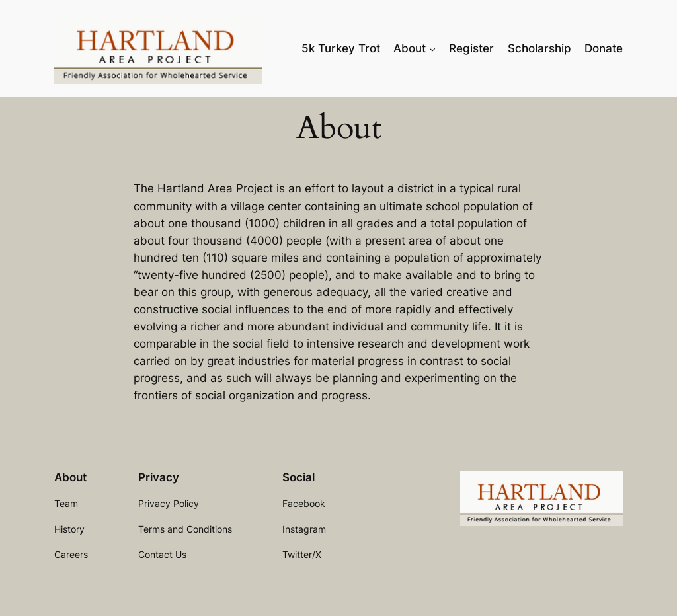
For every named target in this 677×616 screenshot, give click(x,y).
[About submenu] (432, 48)
